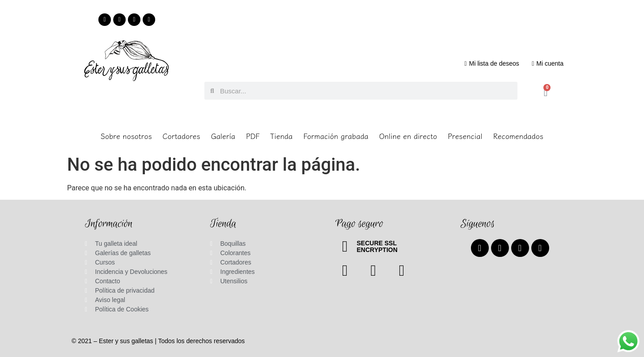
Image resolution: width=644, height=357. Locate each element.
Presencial (465, 136)
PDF (253, 136)
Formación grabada (336, 136)
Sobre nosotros (126, 136)
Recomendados (518, 136)
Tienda (281, 136)
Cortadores (182, 136)
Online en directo (408, 136)
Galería (223, 136)
